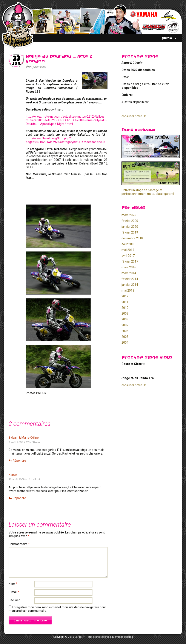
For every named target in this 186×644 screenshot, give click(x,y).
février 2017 (130, 261)
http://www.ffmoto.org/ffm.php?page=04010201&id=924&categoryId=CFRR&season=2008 (65, 140)
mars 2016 (129, 267)
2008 (125, 319)
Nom (13, 584)
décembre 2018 (132, 238)
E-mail (14, 592)
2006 (125, 331)
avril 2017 (128, 256)
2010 (125, 308)
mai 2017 (128, 250)
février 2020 (130, 221)
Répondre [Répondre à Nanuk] (19, 498)
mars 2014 (129, 273)
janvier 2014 (130, 285)
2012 (125, 296)
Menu (167, 38)
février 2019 (130, 232)
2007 (125, 325)
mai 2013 (128, 290)
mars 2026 (129, 215)
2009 (125, 314)
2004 (125, 343)
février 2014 (130, 279)
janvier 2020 (130, 227)
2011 (125, 302)
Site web (15, 600)
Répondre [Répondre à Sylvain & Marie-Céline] (19, 461)
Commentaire (19, 544)
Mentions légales (123, 637)
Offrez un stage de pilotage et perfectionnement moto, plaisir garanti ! (148, 192)
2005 (125, 337)
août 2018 (128, 244)
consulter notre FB (134, 116)
